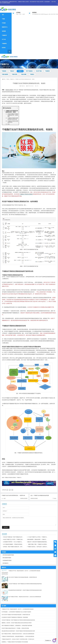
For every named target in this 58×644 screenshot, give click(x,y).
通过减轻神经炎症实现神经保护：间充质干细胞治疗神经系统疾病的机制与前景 (25, 590)
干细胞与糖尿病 (5, 74)
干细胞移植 (4, 71)
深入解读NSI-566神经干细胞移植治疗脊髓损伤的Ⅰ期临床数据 (15, 617)
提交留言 (6, 527)
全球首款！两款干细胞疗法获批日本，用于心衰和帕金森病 (16, 547)
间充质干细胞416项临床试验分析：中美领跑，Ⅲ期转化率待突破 (15, 628)
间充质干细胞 (39, 71)
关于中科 (4, 39)
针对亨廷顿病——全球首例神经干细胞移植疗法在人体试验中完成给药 (16, 612)
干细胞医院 (47, 71)
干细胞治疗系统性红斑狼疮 (26, 194)
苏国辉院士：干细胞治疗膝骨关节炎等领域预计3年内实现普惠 (15, 642)
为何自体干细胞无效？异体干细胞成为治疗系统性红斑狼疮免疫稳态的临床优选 (21, 537)
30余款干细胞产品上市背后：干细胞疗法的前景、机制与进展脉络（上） (19, 539)
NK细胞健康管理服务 (7, 560)
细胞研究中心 (5, 27)
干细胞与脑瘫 (23, 74)
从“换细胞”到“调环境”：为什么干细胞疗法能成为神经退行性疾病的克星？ (19, 542)
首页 (3, 15)
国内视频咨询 (5, 563)
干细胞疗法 (20, 71)
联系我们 (4, 48)
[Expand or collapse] (17, 108)
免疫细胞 (4, 31)
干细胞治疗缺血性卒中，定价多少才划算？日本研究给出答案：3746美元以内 (18, 639)
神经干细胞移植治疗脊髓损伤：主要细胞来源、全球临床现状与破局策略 (17, 625)
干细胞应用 (4, 35)
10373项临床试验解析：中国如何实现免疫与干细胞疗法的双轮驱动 (18, 544)
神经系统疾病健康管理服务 (8, 555)
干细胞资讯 (4, 44)
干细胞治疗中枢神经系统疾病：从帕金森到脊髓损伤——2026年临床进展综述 (18, 636)
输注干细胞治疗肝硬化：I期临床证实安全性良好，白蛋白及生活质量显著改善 (25, 597)
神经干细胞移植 (29, 71)
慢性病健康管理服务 (7, 558)
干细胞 (3, 19)
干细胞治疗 (12, 71)
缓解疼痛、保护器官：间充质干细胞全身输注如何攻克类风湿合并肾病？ (17, 623)
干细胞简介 (32, 74)
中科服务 (4, 23)
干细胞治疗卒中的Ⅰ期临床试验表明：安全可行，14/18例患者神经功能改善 (24, 571)
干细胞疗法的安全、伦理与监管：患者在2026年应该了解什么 (41, 547)
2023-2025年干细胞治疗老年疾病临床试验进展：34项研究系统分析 (23, 577)
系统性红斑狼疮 (9, 90)
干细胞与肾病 (14, 74)
